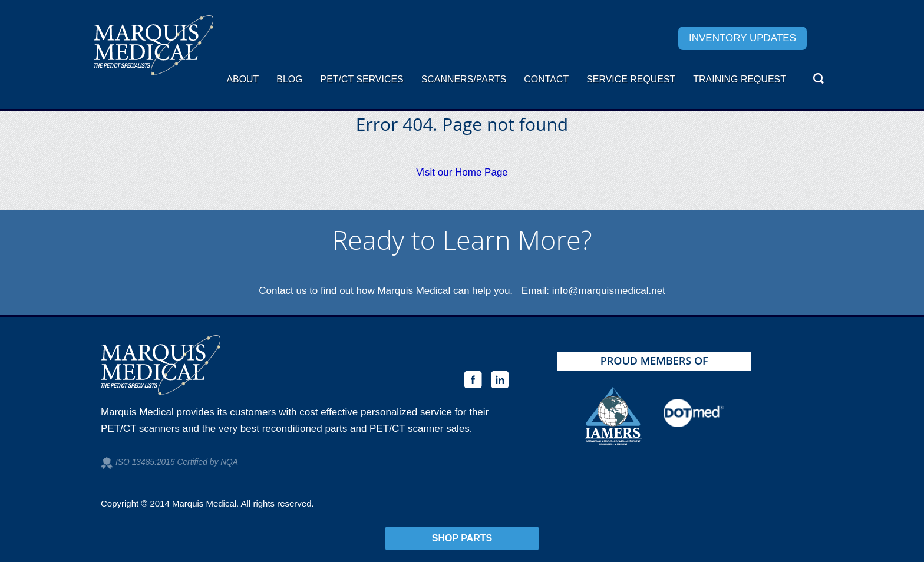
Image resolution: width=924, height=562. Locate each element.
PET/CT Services (362, 79)
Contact (546, 79)
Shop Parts (462, 538)
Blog (289, 79)
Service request (631, 79)
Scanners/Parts (464, 79)
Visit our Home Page (462, 172)
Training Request (740, 79)
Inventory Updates (742, 38)
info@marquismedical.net (609, 291)
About (242, 79)
